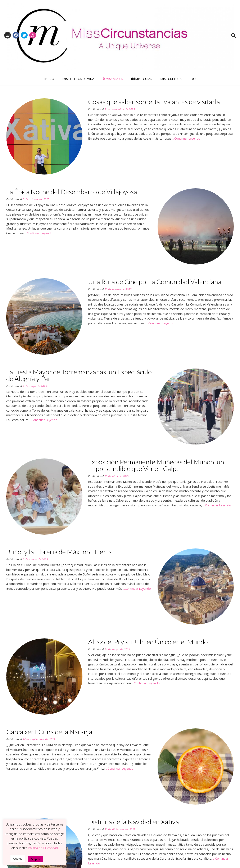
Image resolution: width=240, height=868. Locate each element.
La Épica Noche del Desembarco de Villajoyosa (72, 192)
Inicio (49, 79)
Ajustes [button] (18, 859)
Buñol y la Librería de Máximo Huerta (59, 552)
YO (194, 79)
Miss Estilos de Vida (78, 79)
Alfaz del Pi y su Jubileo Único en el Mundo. (149, 642)
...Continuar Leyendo (186, 138)
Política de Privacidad (43, 848)
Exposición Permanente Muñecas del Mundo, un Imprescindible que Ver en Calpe (156, 465)
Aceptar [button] (35, 859)
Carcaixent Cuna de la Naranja (49, 732)
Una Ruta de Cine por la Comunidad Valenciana (155, 282)
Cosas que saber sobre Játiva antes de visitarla (154, 102)
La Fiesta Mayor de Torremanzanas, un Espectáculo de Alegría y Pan (79, 375)
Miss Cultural (172, 79)
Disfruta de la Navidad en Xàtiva (133, 822)
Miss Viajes (113, 79)
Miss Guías (142, 79)
